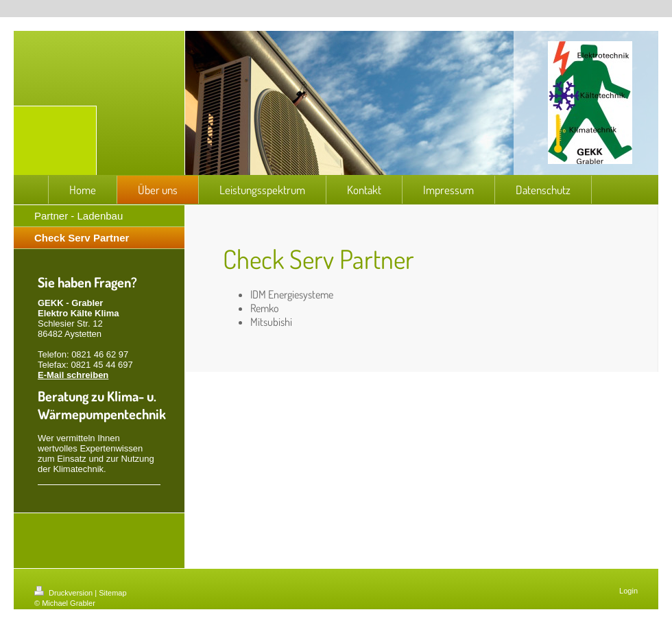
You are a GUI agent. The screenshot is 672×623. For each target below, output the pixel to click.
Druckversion (64, 593)
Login (628, 591)
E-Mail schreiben (73, 375)
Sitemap (112, 593)
